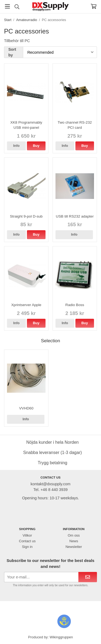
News (74, 541)
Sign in (27, 547)
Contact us (27, 541)
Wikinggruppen (61, 637)
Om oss (74, 535)
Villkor (27, 535)
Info (16, 146)
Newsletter (74, 547)
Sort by (12, 52)
